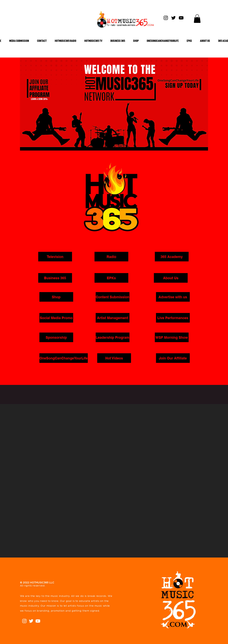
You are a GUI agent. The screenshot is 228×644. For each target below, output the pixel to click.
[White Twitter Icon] (31, 621)
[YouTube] (181, 18)
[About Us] (171, 278)
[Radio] (111, 257)
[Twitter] (173, 18)
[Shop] (56, 297)
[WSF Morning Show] (172, 337)
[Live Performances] (173, 318)
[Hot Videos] (114, 358)
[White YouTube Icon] (38, 621)
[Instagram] (166, 18)
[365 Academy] (172, 257)
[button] (197, 19)
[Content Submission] (113, 297)
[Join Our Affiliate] (173, 358)
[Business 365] (55, 278)
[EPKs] (111, 278)
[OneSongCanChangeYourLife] (64, 358)
